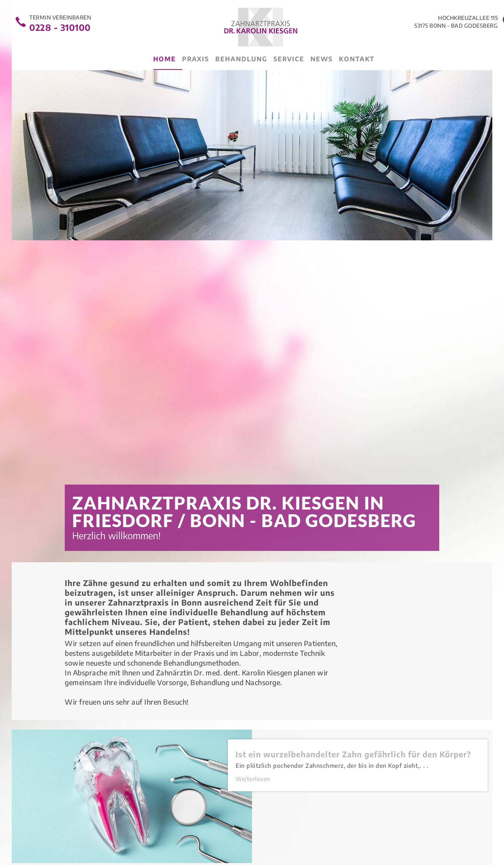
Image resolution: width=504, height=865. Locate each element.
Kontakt (357, 59)
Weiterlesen (253, 779)
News (322, 59)
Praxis (196, 59)
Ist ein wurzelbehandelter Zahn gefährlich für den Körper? (353, 754)
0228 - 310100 (60, 27)
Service (289, 59)
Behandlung (241, 59)
